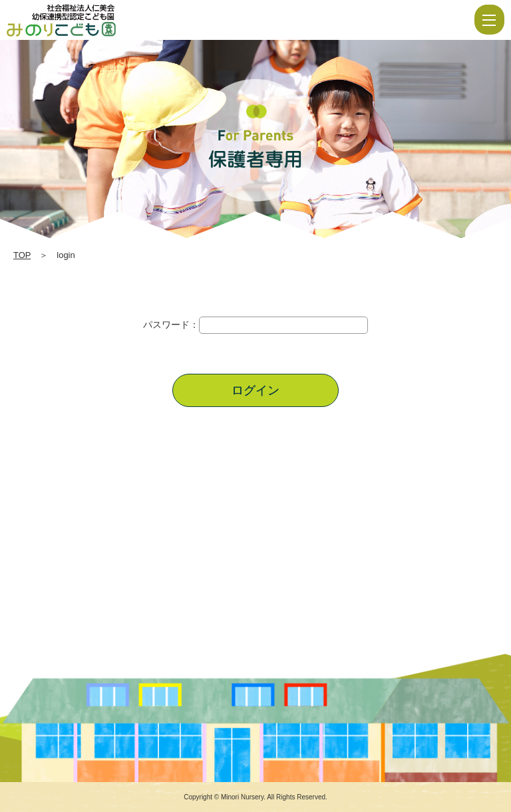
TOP (22, 255)
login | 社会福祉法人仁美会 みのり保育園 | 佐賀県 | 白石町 (101, 20)
